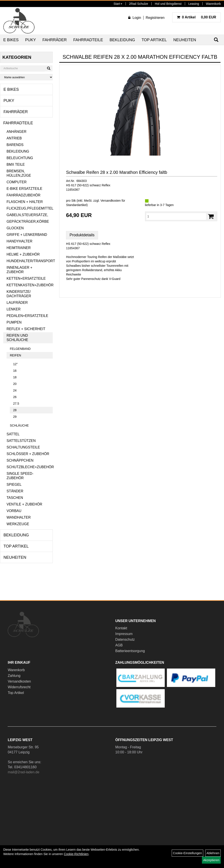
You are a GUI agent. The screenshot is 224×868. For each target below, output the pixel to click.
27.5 (16, 404)
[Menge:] (176, 216)
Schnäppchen (20, 460)
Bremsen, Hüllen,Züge (19, 173)
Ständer (15, 491)
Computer (17, 182)
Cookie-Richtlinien (76, 854)
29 (15, 417)
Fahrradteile (88, 40)
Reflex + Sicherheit (26, 329)
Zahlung (14, 676)
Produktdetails (82, 235)
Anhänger (17, 132)
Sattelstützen (21, 441)
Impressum (124, 634)
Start (118, 4)
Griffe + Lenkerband (27, 235)
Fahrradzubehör (24, 195)
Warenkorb (213, 4)
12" (15, 364)
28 (15, 410)
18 (15, 377)
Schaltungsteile (23, 447)
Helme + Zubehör (23, 254)
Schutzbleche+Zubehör (30, 467)
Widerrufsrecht (19, 687)
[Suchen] (49, 68)
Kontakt (121, 628)
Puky (31, 40)
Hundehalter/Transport (30, 261)
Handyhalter (19, 241)
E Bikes (11, 40)
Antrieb (14, 138)
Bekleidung (122, 40)
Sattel (13, 434)
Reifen (15, 355)
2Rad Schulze (139, 4)
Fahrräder (55, 40)
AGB (119, 645)
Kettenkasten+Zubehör (30, 285)
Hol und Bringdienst (168, 4)
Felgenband (20, 349)
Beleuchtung (20, 158)
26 (15, 397)
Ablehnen (213, 853)
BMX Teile (16, 165)
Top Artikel (154, 40)
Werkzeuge (18, 524)
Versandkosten (19, 681)
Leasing (194, 4)
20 (15, 384)
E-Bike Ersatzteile (24, 189)
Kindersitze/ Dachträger (19, 294)
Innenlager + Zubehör (19, 270)
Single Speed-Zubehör (20, 476)
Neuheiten (185, 40)
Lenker (14, 309)
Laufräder (17, 303)
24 (15, 390)
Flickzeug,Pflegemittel (30, 208)
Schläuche (19, 425)
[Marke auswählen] (26, 77)
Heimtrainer (19, 248)
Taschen (15, 498)
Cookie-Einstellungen (187, 853)
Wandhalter (19, 517)
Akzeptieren (211, 860)
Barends (15, 145)
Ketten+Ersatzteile (26, 278)
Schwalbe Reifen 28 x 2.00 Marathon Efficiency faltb (117, 172)
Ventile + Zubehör (24, 504)
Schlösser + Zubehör (28, 454)
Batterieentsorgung (130, 651)
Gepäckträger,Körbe (28, 221)
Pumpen (14, 322)
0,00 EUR (196, 17)
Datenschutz (125, 639)
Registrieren (155, 18)
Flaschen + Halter (25, 202)
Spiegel (14, 485)
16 (15, 371)
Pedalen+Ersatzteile (27, 316)
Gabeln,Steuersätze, (27, 215)
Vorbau (14, 511)
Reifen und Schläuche (17, 338)
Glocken (15, 228)
